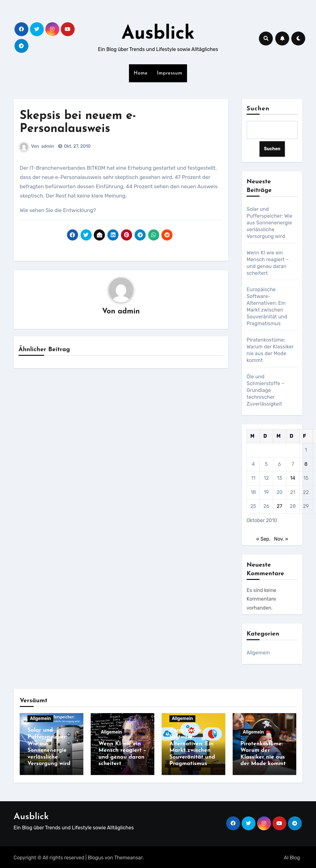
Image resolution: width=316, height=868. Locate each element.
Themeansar (128, 856)
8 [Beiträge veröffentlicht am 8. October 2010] (306, 464)
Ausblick (158, 34)
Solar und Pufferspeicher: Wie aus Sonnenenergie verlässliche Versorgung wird (269, 223)
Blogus (96, 856)
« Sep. (263, 539)
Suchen (258, 109)
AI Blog (292, 856)
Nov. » (281, 539)
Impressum (170, 73)
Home (141, 73)
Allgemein (258, 653)
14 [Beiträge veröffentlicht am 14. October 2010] (293, 478)
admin (48, 146)
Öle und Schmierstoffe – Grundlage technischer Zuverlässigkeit (265, 390)
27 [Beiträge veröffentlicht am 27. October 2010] (280, 506)
